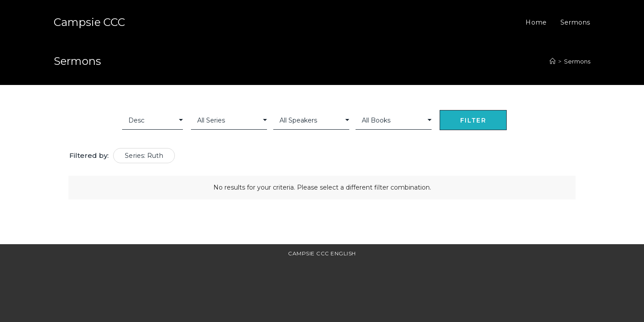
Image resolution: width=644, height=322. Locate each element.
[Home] (553, 61)
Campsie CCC (89, 22)
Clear (520, 121)
